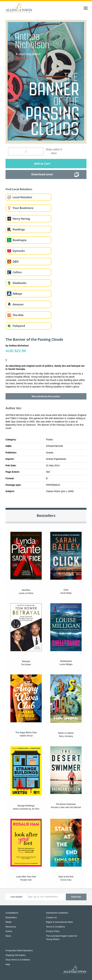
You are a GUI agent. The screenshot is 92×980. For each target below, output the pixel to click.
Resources (11, 927)
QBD (16, 262)
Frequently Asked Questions (19, 950)
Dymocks (19, 251)
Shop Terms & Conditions (18, 960)
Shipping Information (16, 955)
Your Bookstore (23, 208)
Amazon (18, 304)
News (8, 936)
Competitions (12, 913)
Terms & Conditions (56, 927)
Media (8, 922)
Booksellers (11, 917)
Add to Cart (42, 164)
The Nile (18, 315)
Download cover (42, 174)
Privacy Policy (53, 931)
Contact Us (51, 917)
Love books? (17, 897)
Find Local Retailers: (19, 189)
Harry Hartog (21, 219)
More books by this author (46, 396)
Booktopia (20, 240)
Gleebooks (20, 283)
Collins (17, 272)
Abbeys (17, 294)
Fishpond (19, 326)
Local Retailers (22, 197)
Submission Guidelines (57, 913)
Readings (19, 229)
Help (8, 964)
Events (9, 931)
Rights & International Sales (59, 922)
